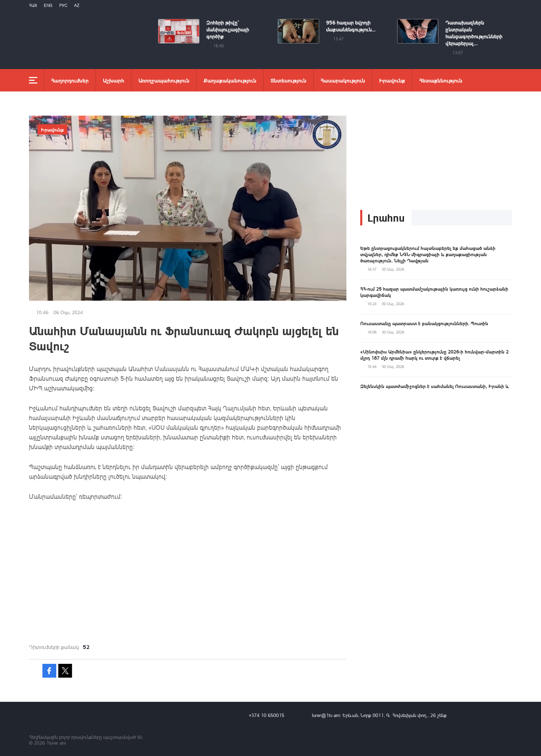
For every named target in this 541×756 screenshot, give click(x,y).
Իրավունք (392, 80)
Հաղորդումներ (70, 80)
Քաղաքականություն (230, 80)
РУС (63, 5)
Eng (48, 5)
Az (77, 5)
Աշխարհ (114, 80)
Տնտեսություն (288, 80)
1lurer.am (56, 743)
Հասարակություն (343, 80)
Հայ (33, 5)
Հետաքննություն (441, 80)
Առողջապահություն (164, 80)
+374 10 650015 (267, 715)
